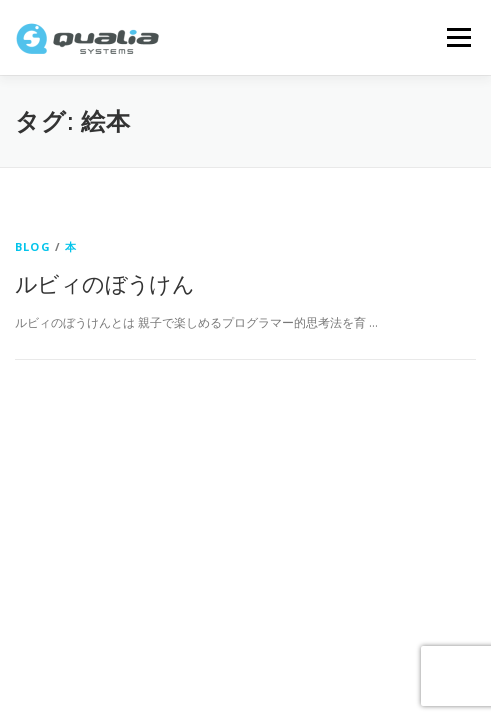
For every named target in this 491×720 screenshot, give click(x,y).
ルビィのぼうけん (104, 283)
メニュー (458, 37)
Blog (33, 246)
